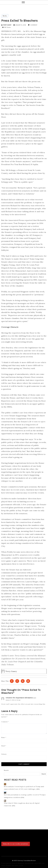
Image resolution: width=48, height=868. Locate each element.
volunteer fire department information (19, 697)
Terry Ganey (7, 25)
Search (6, 769)
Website (4, 753)
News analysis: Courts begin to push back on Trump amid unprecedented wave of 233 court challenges (23, 785)
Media (5, 16)
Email (4, 745)
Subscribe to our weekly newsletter (15, 842)
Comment (5, 721)
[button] (23, 3)
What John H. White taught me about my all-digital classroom (25, 800)
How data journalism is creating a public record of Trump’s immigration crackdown (24, 793)
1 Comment (34, 25)
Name (4, 736)
